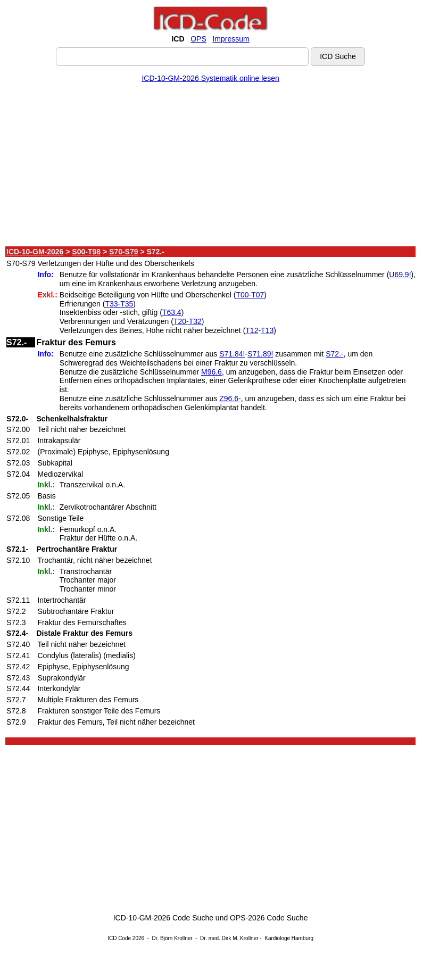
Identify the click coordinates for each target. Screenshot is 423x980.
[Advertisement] (210, 167)
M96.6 (211, 372)
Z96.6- (230, 398)
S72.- (334, 354)
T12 (252, 330)
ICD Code (119, 938)
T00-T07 (250, 295)
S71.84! (232, 354)
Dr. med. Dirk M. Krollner (229, 938)
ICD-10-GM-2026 (35, 252)
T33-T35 (119, 304)
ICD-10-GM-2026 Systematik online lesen (210, 78)
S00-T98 (86, 252)
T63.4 (172, 312)
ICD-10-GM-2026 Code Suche (163, 918)
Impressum (231, 39)
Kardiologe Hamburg (289, 938)
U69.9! (400, 275)
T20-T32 (188, 321)
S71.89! (260, 354)
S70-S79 (123, 252)
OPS (198, 39)
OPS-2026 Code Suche (269, 918)
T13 (267, 330)
